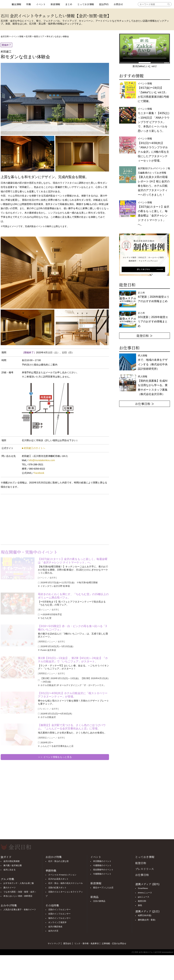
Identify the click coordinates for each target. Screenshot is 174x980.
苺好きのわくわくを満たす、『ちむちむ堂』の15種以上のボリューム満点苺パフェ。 (73, 596)
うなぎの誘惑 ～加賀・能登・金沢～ (20, 892)
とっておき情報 (86, 4)
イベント (41, 4)
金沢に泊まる (9, 870)
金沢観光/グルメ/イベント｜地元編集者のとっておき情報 (154, 181)
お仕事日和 (142, 875)
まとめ (69, 4)
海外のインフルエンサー (59, 918)
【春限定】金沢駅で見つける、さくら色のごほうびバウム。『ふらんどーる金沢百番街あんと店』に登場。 (72, 727)
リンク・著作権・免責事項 (86, 944)
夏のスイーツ (9, 888)
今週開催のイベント (102, 865)
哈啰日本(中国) (145, 915)
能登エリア (39, 36)
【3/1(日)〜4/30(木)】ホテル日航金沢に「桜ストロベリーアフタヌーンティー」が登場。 (73, 695)
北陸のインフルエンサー (59, 910)
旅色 (140, 905)
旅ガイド (6, 857)
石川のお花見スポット (58, 879)
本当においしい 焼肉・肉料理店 (18, 896)
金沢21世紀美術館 (12, 861)
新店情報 (55, 4)
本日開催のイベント (102, 861)
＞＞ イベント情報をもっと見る (55, 757)
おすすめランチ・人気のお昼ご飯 (19, 883)
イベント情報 (17, 36)
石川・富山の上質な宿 (58, 861)
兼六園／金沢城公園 (13, 865)
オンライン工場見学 (57, 922)
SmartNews (143, 888)
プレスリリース (145, 869)
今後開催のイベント (102, 874)
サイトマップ (54, 944)
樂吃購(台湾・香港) (147, 920)
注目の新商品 (99, 901)
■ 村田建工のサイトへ (34, 448)
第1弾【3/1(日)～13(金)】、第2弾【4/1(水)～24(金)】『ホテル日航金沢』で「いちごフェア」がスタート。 (73, 660)
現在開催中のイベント (103, 870)
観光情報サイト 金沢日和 (5, 4)
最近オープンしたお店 (103, 888)
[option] (145, 255)
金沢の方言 (53, 931)
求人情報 (153, 385)
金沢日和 (5, 36)
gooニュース (144, 897)
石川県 (29, 36)
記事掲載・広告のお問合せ (114, 944)
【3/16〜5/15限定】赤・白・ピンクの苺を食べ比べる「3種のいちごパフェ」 (72, 628)
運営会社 (67, 944)
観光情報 (16, 4)
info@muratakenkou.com (42, 460)
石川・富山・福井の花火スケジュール (66, 883)
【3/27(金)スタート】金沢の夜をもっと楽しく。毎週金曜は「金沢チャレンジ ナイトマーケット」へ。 (73, 561)
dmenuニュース (145, 893)
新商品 (94, 897)
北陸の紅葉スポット (57, 888)
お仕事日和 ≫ (145, 404)
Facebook (39, 473)
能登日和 (141, 863)
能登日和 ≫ (145, 336)
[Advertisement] (28, 519)
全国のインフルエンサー (59, 914)
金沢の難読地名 (55, 927)
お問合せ (118, 4)
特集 (29, 4)
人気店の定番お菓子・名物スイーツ (20, 910)
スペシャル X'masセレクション (62, 875)
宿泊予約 (104, 4)
